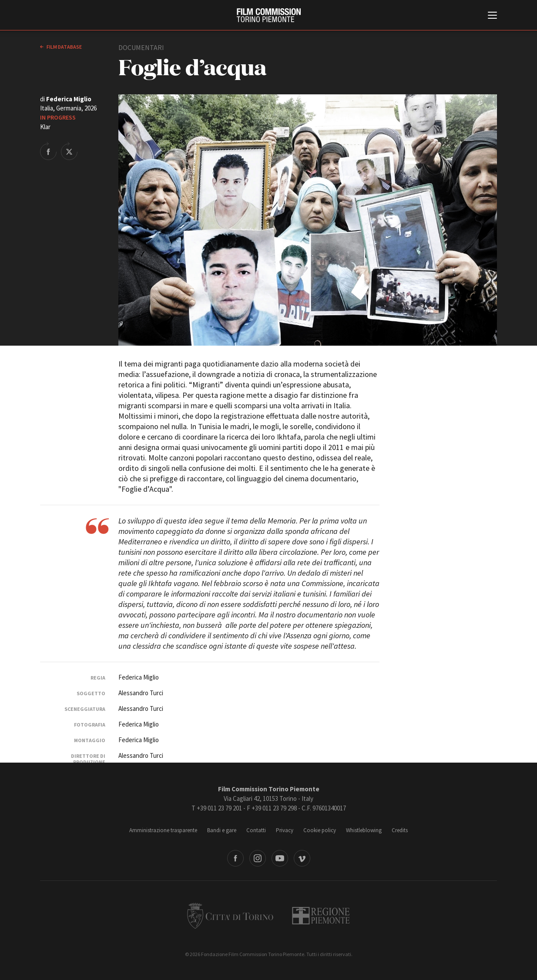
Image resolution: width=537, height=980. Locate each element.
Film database (64, 47)
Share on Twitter (69, 151)
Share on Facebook (48, 151)
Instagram (258, 858)
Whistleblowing (364, 830)
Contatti (256, 830)
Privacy (285, 830)
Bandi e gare (222, 830)
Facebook (235, 858)
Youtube (280, 858)
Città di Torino (230, 916)
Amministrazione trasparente (163, 830)
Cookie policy (320, 830)
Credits (400, 830)
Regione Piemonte (321, 916)
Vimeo (302, 858)
